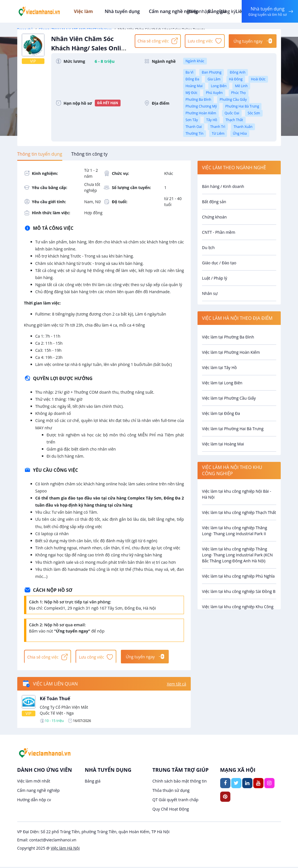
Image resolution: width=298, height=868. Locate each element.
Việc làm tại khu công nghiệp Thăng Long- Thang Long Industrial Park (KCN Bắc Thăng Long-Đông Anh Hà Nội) (237, 555)
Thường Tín (195, 133)
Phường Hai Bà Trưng (242, 106)
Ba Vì (190, 72)
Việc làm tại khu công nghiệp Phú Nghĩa (238, 576)
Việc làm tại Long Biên (222, 383)
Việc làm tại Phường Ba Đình (228, 337)
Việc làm (88, 11)
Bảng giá (93, 782)
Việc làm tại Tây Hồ (219, 367)
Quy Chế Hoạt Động (171, 810)
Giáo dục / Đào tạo (219, 263)
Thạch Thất (234, 120)
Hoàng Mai (194, 86)
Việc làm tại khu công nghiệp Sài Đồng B (239, 591)
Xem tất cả (176, 685)
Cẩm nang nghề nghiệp (174, 11)
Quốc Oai (232, 113)
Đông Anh (238, 72)
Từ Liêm (218, 133)
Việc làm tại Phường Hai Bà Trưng (233, 429)
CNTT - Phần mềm (219, 232)
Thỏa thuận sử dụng (171, 791)
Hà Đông (236, 79)
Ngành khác (195, 61)
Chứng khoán (214, 217)
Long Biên (219, 86)
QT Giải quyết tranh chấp (176, 801)
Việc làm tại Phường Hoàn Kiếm (231, 352)
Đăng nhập (197, 11)
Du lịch (208, 247)
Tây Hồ (212, 120)
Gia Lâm (214, 79)
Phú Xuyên (214, 93)
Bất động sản (214, 202)
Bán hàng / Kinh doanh (223, 186)
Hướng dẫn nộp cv (34, 801)
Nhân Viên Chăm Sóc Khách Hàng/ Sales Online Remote (90, 51)
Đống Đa (192, 79)
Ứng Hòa (240, 133)
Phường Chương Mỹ (201, 106)
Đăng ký (226, 11)
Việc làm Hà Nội (65, 849)
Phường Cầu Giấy (233, 99)
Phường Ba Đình (199, 99)
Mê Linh (241, 86)
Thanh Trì (218, 127)
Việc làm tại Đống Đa (221, 413)
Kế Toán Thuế (55, 700)
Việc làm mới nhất (34, 782)
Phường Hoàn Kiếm (201, 113)
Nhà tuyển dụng (123, 11)
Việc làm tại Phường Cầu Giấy (229, 398)
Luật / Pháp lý (215, 278)
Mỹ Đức (192, 93)
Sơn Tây (192, 120)
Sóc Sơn (254, 113)
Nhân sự (210, 293)
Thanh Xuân (243, 127)
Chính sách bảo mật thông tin (180, 782)
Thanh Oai (194, 127)
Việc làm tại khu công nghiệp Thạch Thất (239, 512)
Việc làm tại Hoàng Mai (223, 444)
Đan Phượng (212, 72)
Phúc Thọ (239, 93)
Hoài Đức (258, 79)
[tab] (40, 154)
